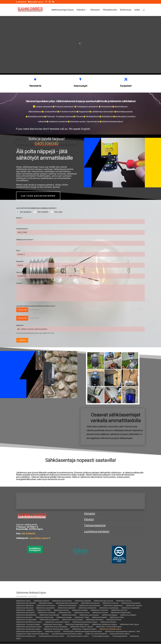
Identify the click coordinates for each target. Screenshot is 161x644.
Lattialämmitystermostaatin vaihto (67, 634)
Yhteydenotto (110, 10)
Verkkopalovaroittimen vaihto (51, 636)
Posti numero (21, 272)
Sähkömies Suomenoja (109, 608)
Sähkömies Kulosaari (95, 620)
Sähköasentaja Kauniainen (67, 603)
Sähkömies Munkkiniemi (26, 615)
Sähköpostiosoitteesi (25, 240)
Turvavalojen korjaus (100, 636)
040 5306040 (28, 534)
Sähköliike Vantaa (124, 601)
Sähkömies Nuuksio (24, 617)
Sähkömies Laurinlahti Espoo (57, 622)
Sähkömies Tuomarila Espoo (28, 624)
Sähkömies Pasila (69, 615)
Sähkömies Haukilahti (131, 608)
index (137, 10)
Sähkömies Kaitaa (61, 610)
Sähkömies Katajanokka (26, 620)
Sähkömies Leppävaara (113, 605)
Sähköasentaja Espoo (62, 10)
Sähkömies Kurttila (119, 610)
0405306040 (47, 143)
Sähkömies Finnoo (114, 620)
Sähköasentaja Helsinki (26, 603)
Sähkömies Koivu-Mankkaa (56, 627)
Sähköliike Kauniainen (90, 603)
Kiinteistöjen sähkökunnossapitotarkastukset (83, 631)
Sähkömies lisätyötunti (26, 636)
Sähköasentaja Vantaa (104, 601)
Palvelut (81, 10)
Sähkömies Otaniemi (99, 610)
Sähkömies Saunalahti (45, 608)
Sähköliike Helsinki (41, 601)
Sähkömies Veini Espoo (129, 624)
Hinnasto (95, 10)
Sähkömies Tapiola (134, 605)
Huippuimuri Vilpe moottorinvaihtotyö (32, 634)
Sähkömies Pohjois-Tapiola (82, 627)
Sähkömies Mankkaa (25, 605)
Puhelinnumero (22, 229)
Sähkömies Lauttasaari (89, 615)
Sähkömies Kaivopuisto (49, 620)
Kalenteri (20, 325)
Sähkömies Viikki (117, 617)
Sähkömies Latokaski (47, 612)
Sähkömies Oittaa (82, 612)
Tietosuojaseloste (95, 525)
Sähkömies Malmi (99, 617)
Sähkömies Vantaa (110, 603)
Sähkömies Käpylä (110, 615)
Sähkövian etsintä (53, 631)
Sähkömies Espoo (23, 601)
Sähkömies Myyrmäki (44, 617)
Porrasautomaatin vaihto (78, 636)
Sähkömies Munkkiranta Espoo (29, 622)
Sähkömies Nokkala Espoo (110, 629)
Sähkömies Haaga (64, 617)
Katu (18, 251)
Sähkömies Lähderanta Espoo (104, 624)
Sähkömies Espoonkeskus (90, 605)
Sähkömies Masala (108, 622)
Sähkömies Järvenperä (25, 612)
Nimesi (20, 218)
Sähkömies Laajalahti (25, 610)
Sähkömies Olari (44, 610)
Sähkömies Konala (100, 612)
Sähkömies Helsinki (83, 601)
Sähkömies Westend (25, 608)
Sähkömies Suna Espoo (53, 624)
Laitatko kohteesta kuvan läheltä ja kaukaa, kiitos (36, 306)
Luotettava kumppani (97, 531)
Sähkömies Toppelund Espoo (84, 629)
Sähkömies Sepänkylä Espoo (77, 624)
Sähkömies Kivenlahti (87, 608)
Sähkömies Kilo (65, 612)
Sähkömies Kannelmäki (49, 615)
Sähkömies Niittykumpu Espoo (56, 629)
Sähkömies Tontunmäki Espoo (109, 627)
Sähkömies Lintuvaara (46, 605)
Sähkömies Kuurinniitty (62, 601)
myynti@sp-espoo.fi (40, 538)
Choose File (22, 310)
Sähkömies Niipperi (128, 615)
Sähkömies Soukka (80, 610)
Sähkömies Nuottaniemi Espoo (29, 631)
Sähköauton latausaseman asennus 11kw (122, 631)
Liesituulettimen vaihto (120, 634)
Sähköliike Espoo (46, 603)
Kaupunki (20, 262)
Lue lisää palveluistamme (38, 196)
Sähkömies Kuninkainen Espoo (29, 627)
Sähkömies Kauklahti (67, 608)
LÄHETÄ (22, 340)
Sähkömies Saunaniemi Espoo (85, 622)
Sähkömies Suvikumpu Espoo (28, 629)
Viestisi (20, 283)
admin (25, 596)
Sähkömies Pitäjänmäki (121, 612)
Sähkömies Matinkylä (67, 605)
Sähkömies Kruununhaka (72, 620)
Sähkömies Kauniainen (131, 603)
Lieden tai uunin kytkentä (96, 634)
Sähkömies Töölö (82, 617)
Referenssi (126, 10)
